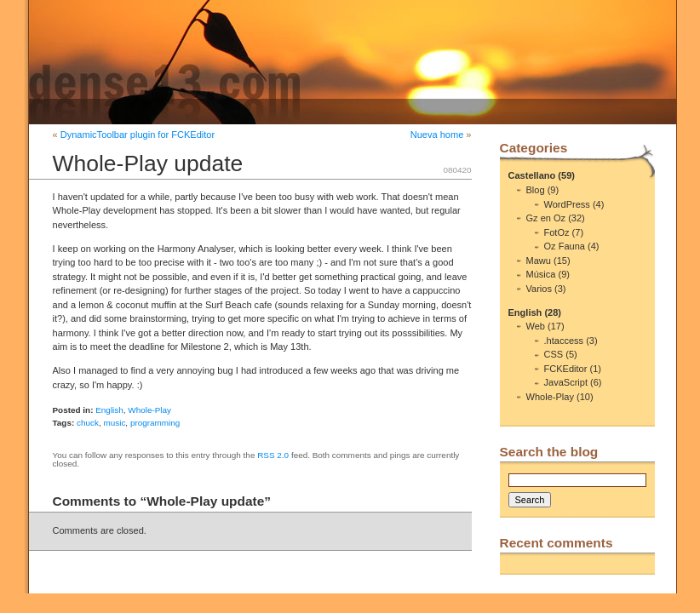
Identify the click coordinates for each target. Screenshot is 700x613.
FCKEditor (566, 369)
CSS (554, 354)
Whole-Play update (148, 163)
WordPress (567, 204)
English (109, 410)
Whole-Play (149, 410)
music (114, 423)
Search (530, 500)
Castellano (532, 175)
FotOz (557, 232)
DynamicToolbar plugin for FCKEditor (138, 135)
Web (536, 326)
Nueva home (437, 135)
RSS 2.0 (273, 455)
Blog (536, 190)
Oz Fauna (565, 246)
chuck (88, 423)
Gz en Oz (546, 218)
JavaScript (566, 382)
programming (155, 423)
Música (541, 274)
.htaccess (564, 341)
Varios (539, 289)
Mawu (539, 261)
